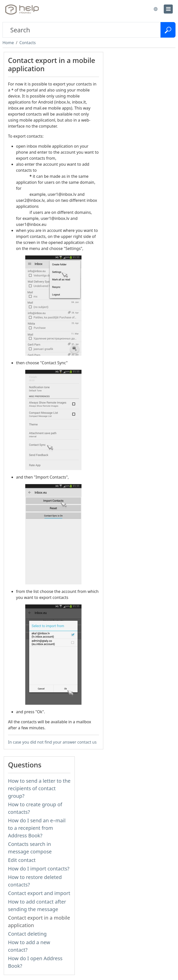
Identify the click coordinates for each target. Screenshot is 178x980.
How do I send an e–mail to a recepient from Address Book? (37, 828)
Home (8, 43)
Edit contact (22, 860)
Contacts (27, 43)
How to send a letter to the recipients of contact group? (39, 788)
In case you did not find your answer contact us (52, 742)
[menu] (168, 9)
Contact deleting (27, 934)
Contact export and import (39, 893)
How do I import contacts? (39, 869)
